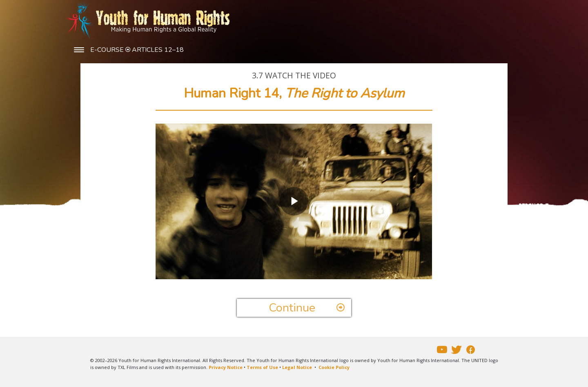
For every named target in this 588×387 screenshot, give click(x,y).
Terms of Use (262, 367)
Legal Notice (297, 367)
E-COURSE (108, 50)
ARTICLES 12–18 (158, 50)
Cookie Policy (334, 367)
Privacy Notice (226, 367)
